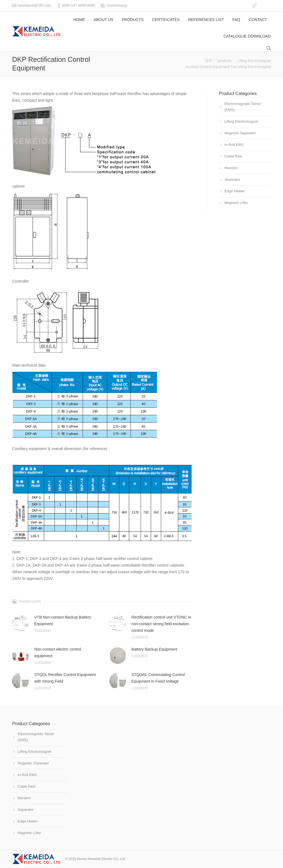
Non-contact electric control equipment (58, 653)
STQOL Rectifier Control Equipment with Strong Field (65, 678)
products (225, 61)
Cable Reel (233, 156)
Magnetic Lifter (236, 203)
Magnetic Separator (240, 133)
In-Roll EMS (234, 145)
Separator (232, 179)
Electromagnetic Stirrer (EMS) (243, 107)
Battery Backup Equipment (154, 649)
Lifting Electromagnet (254, 61)
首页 (209, 61)
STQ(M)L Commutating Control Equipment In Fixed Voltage (158, 678)
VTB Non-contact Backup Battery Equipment (63, 620)
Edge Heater (234, 191)
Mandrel (231, 168)
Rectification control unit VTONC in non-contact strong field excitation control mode (161, 624)
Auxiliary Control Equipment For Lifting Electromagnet (228, 67)
